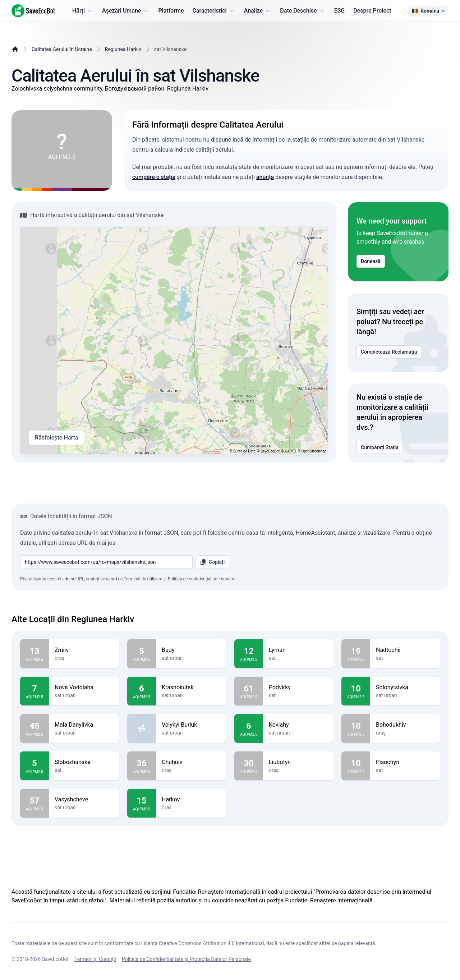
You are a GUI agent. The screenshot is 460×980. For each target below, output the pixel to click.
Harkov (191, 800)
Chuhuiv (191, 762)
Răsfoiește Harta (56, 438)
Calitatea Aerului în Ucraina (62, 49)
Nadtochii (405, 650)
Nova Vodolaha (84, 687)
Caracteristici (214, 11)
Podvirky (298, 687)
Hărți (83, 11)
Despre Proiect (372, 11)
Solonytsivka (405, 687)
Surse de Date (244, 451)
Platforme (171, 11)
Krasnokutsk (191, 687)
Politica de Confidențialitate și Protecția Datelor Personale (186, 959)
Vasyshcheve (84, 800)
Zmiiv (84, 650)
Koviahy (298, 725)
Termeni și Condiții (95, 959)
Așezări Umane (126, 11)
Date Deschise (303, 11)
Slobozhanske (84, 762)
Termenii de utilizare (143, 579)
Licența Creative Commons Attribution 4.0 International (203, 943)
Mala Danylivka (84, 725)
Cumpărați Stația (380, 447)
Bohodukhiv (405, 725)
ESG (340, 11)
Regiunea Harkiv (123, 49)
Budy (191, 650)
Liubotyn (298, 762)
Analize (258, 11)
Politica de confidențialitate (194, 579)
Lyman (298, 650)
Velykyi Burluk (191, 725)
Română (428, 11)
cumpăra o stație (154, 177)
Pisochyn (405, 762)
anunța (265, 177)
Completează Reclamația (389, 352)
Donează (371, 261)
